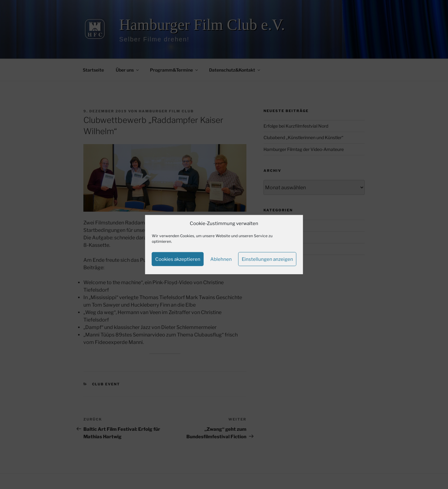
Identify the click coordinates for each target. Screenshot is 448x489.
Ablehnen (221, 259)
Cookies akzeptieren (178, 259)
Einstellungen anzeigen (267, 259)
